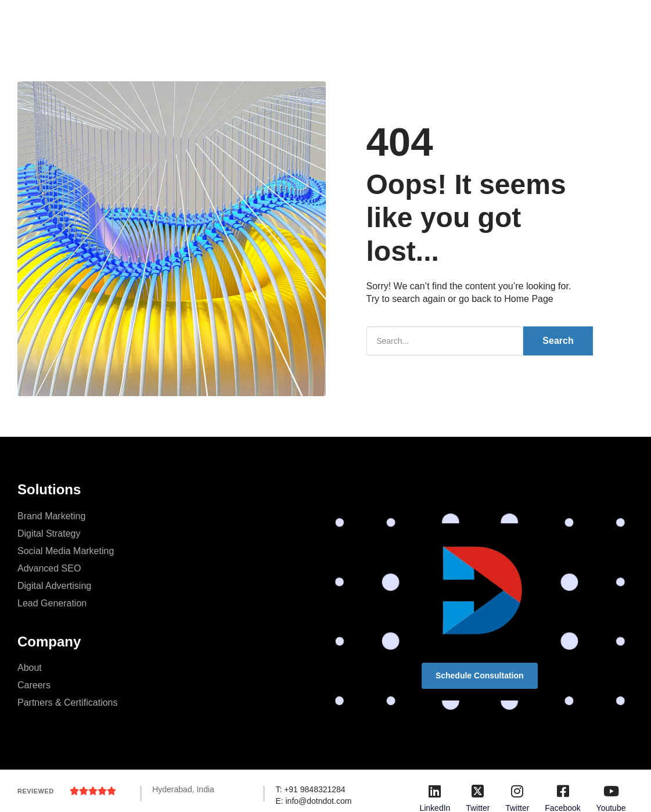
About (30, 668)
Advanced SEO (49, 568)
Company (288, 20)
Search (558, 341)
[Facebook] (563, 791)
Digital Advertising (54, 586)
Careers (34, 685)
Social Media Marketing (66, 551)
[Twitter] (478, 791)
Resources (386, 20)
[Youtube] (611, 791)
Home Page (529, 299)
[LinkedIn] (435, 791)
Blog (336, 20)
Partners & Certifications (68, 703)
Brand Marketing (51, 516)
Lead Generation (52, 603)
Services (232, 20)
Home (183, 20)
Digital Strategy (49, 533)
